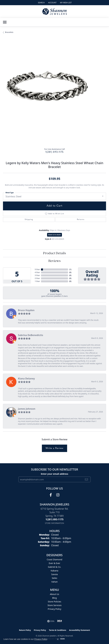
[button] (41, 3)
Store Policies (54, 602)
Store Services (54, 605)
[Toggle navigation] (5, 22)
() (70, 269)
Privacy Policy (55, 609)
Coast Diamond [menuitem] (54, 559)
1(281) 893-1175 (54, 152)
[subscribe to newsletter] (87, 479)
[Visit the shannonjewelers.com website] (60, 621)
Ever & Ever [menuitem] (55, 563)
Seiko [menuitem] (54, 578)
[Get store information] (55, 523)
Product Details (54, 253)
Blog (55, 598)
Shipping (29, 220)
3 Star (37, 275)
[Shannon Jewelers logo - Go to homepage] (55, 11)
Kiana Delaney (26, 379)
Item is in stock (54, 235)
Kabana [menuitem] (55, 571)
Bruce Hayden (26, 310)
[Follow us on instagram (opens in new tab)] (58, 495)
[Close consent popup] (58, 639)
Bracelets (9, 32)
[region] (54, 94)
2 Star (37, 278)
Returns (81, 220)
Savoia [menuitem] (54, 574)
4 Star (37, 272)
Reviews (54, 261)
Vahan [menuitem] (54, 582)
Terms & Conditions (58, 630)
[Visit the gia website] (51, 621)
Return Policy (25, 630)
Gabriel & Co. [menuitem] (55, 567)
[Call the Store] (55, 519)
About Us (54, 594)
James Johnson (27, 409)
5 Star (37, 269)
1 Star (37, 281)
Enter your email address (54, 474)
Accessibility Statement (79, 630)
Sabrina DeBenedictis (31, 335)
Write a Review (55, 448)
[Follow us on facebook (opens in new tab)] (51, 495)
